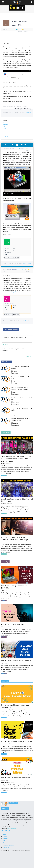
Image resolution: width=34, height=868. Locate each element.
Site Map (5, 836)
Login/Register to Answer (11, 330)
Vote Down (27, 109)
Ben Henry (9, 246)
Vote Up (17, 109)
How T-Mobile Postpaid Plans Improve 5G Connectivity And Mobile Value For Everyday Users (16, 459)
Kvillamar (3, 627)
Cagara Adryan (4, 708)
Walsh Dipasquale (11, 303)
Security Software (28, 112)
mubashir (13, 413)
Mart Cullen (4, 744)
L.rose (2, 590)
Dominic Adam (4, 542)
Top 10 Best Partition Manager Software (16, 741)
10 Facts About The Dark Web (13, 624)
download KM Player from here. (12, 292)
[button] (31, 2)
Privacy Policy (7, 847)
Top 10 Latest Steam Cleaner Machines (16, 661)
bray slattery (14, 371)
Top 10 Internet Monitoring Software (15, 705)
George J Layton (15, 403)
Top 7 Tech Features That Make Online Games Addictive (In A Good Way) (16, 538)
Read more (4, 475)
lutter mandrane (15, 423)
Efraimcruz (3, 504)
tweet (7, 136)
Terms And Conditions (9, 845)
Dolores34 (3, 463)
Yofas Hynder (14, 382)
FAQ (4, 841)
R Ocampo (14, 392)
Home (4, 834)
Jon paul (10, 30)
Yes (12, 112)
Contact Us (6, 843)
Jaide (2, 663)
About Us (5, 839)
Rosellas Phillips (4, 782)
